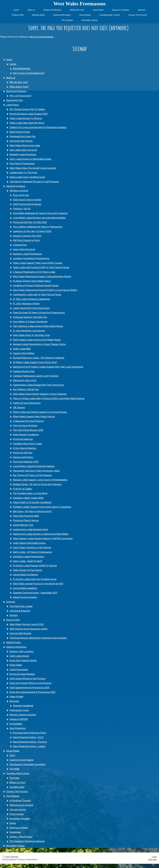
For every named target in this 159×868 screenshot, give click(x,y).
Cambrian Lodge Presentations (28, 556)
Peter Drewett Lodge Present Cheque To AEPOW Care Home (43, 538)
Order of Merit (16, 697)
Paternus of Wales (19, 828)
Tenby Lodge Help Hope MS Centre (27, 123)
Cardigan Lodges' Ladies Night (28, 498)
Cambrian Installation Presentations (31, 258)
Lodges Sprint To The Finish (23, 172)
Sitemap (15, 857)
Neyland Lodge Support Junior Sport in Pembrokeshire (40, 480)
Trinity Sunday (17, 814)
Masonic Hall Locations (22, 651)
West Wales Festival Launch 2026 (27, 624)
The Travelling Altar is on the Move (30, 493)
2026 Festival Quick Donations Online (28, 629)
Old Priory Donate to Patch (26, 240)
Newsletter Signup (15, 846)
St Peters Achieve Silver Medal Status (32, 281)
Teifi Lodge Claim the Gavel (23, 150)
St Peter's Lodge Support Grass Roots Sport (35, 362)
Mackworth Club (14, 100)
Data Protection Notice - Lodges (29, 746)
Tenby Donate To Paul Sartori (28, 570)
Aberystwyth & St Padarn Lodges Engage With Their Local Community (48, 367)
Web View (153, 859)
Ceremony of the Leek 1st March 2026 (32, 231)
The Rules (14, 778)
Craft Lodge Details (19, 656)
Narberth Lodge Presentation (27, 254)
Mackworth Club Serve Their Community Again (36, 471)
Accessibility (16, 724)
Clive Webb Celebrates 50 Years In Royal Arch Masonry (40, 213)
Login (154, 857)
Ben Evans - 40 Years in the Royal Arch (32, 511)
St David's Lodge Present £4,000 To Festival (35, 566)
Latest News (12, 105)
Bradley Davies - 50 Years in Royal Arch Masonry (37, 484)
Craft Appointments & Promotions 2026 (29, 687)
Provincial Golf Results (21, 141)
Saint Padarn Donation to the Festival (32, 547)
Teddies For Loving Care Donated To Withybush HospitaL (38, 127)
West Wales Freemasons (79, 4)
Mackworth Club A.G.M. (25, 380)
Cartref (13, 64)
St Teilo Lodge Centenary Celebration (31, 299)
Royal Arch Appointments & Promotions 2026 (32, 692)
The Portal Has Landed (21, 606)
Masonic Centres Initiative (23, 715)
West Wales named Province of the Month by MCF (38, 584)
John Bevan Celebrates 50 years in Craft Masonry (34, 181)
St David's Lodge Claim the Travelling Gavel (35, 579)
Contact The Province (17, 791)
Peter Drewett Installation (26, 434)
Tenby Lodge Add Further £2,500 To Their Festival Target (41, 267)
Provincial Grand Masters (22, 674)
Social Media (13, 751)
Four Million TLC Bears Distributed (30, 322)
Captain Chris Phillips (24, 353)
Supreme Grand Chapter (22, 760)
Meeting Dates (13, 642)
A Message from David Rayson (28, 421)
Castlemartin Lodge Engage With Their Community (38, 385)
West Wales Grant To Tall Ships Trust (31, 335)
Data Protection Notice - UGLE (28, 737)
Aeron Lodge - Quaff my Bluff (28, 561)
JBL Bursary (19, 407)
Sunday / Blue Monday (21, 837)
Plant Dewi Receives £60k (26, 516)
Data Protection (18, 728)
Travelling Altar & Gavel (18, 773)
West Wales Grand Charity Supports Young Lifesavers (40, 394)
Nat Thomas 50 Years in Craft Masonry (32, 475)
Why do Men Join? (19, 82)
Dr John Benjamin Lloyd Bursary (29, 331)
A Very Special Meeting (24, 448)
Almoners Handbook (23, 706)
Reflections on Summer (21, 805)
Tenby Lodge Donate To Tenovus (26, 118)
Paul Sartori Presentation (22, 163)
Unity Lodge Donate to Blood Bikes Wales (30, 159)
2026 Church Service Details (27, 200)
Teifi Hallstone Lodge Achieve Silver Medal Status (38, 326)
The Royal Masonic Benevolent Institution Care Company (38, 638)
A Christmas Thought (20, 800)
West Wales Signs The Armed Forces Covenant (33, 168)
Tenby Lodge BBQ (22, 349)
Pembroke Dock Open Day (23, 136)
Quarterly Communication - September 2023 (35, 593)
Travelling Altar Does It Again (27, 444)
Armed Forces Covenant (25, 597)
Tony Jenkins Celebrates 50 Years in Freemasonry (38, 227)
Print (6, 857)
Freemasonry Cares (19, 710)
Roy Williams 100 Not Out (26, 389)
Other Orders (16, 665)
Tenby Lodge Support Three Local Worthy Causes (38, 263)
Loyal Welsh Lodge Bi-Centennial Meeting (34, 466)
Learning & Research (20, 611)
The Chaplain (13, 796)
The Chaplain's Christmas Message (27, 841)
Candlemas (15, 832)
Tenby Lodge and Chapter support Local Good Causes (40, 412)
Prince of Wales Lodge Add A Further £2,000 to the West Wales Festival (49, 398)
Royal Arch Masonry (16, 91)
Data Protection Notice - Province (30, 742)
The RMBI (14, 769)
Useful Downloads (19, 669)
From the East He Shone (25, 425)
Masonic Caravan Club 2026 (27, 236)
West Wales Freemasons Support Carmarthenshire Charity (42, 276)
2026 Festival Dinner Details (27, 204)
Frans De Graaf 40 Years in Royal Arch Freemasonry (39, 313)
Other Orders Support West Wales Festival (34, 416)
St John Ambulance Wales (26, 303)
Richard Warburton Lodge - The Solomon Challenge (39, 358)
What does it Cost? (19, 87)
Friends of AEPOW (19, 719)
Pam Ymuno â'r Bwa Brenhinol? (29, 73)
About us (11, 78)
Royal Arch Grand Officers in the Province (30, 683)
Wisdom (14, 615)
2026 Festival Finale (20, 132)
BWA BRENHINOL (22, 69)
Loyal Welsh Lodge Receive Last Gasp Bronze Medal (39, 218)
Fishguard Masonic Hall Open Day (30, 317)
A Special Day (20, 245)
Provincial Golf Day (23, 453)
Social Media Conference (25, 575)
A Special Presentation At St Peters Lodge (34, 272)
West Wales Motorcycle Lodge (25, 145)
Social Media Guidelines (25, 588)
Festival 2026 (13, 620)
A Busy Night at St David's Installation (32, 502)
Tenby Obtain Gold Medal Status (29, 543)
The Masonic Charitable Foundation (28, 764)
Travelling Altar (17, 787)
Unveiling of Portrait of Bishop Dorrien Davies (36, 285)
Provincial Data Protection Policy (30, 733)
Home (9, 60)
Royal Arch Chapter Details (23, 660)
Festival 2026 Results (20, 633)
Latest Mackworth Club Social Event (31, 308)
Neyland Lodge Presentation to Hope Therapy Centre (39, 344)
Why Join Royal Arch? (21, 96)
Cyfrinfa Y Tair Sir (22, 209)
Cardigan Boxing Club (24, 371)
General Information (16, 647)
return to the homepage (42, 37)
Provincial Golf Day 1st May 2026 (30, 222)
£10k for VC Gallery (23, 489)
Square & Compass (16, 186)
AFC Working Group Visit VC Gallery (27, 109)
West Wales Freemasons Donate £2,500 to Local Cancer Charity (45, 290)
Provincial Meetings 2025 (26, 462)
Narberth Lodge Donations (23, 154)
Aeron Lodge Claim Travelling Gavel (27, 177)
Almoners (14, 701)
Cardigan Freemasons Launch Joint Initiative (36, 376)
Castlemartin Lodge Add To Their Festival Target (37, 294)
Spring (13, 823)
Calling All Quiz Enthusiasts (27, 403)
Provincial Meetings (23, 439)
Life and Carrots (18, 809)
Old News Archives (19, 191)
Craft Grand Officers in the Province (27, 678)
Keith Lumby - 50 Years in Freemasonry (32, 552)
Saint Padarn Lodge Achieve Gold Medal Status (37, 340)
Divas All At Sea (21, 195)
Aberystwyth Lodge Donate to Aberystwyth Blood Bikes (41, 534)
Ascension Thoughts (20, 819)
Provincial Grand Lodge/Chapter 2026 (29, 114)
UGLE (12, 755)
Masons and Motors (23, 457)
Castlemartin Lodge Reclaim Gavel (30, 529)
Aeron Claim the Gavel (24, 249)
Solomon (11, 602)
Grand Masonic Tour (23, 525)
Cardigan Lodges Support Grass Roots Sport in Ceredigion (42, 507)
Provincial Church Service (26, 520)
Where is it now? (18, 782)
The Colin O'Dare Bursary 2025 (28, 430)
